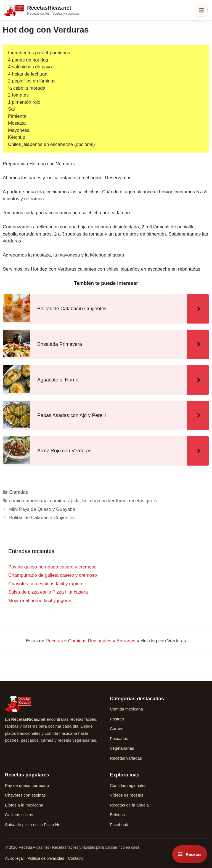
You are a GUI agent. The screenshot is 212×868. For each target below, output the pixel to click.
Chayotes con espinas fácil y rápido (45, 584)
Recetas (54, 641)
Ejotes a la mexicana (24, 805)
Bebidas (117, 815)
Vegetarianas (122, 748)
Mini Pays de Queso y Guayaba (42, 509)
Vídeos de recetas (127, 795)
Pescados (119, 739)
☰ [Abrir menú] (201, 10)
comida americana (28, 501)
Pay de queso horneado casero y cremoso (52, 567)
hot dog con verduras (104, 501)
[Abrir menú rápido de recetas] (190, 854)
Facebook (119, 825)
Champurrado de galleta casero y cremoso (53, 575)
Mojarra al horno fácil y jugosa (40, 601)
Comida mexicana (126, 709)
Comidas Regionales (90, 641)
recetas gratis (143, 501)
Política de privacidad (46, 858)
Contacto (76, 858)
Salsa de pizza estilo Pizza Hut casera (48, 592)
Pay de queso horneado (27, 785)
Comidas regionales (128, 785)
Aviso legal (14, 858)
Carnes (116, 729)
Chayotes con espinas (25, 795)
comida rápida (65, 501)
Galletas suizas (19, 815)
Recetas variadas (126, 758)
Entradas (18, 492)
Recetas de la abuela (129, 805)
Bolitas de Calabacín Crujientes (42, 518)
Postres (117, 719)
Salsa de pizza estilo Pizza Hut (33, 825)
